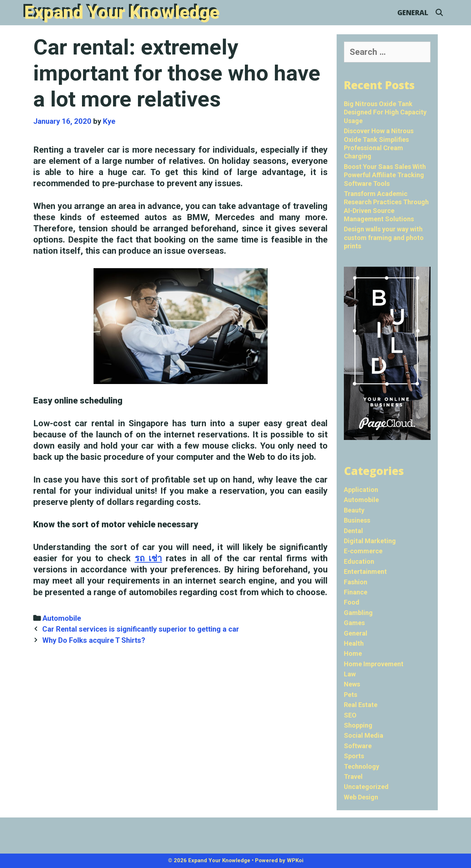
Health (354, 643)
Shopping (358, 725)
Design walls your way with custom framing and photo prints (384, 237)
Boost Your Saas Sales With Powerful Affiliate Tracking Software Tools (385, 175)
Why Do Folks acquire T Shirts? (94, 640)
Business (357, 520)
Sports (354, 756)
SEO (350, 715)
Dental (353, 531)
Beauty (354, 510)
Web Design (361, 797)
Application (361, 490)
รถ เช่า (148, 558)
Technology (362, 766)
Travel (353, 777)
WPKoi (295, 860)
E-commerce (363, 551)
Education (359, 561)
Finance (356, 592)
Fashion (356, 582)
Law (350, 674)
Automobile (62, 618)
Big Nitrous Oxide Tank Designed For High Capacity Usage (385, 112)
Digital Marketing (370, 541)
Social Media (364, 735)
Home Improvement (374, 664)
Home (353, 653)
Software (358, 746)
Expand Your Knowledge (122, 13)
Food (352, 602)
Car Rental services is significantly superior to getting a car (141, 629)
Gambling (358, 613)
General (413, 13)
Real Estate (361, 705)
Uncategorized (366, 787)
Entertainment (365, 572)
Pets (351, 695)
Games (354, 623)
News (352, 684)
